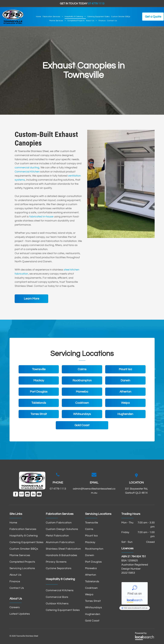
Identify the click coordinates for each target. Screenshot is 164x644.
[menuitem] (38, 17)
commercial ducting (27, 168)
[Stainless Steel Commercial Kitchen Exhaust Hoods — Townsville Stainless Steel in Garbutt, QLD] (121, 184)
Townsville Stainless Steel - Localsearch (135, 593)
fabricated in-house (41, 217)
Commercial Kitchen (27, 172)
